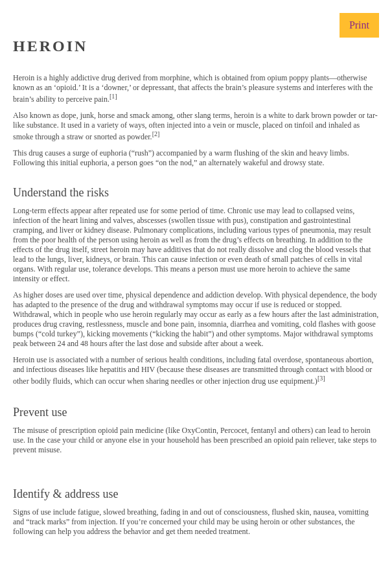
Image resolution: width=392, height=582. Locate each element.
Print (359, 25)
